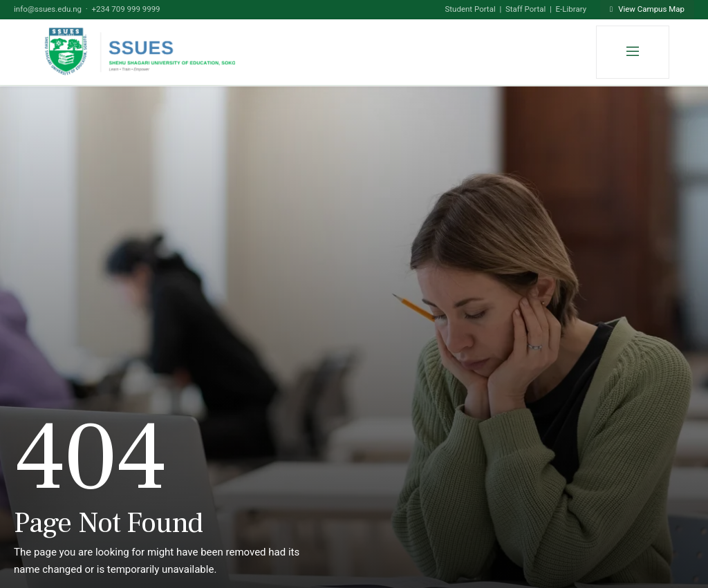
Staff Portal (525, 9)
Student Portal (470, 9)
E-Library (571, 9)
